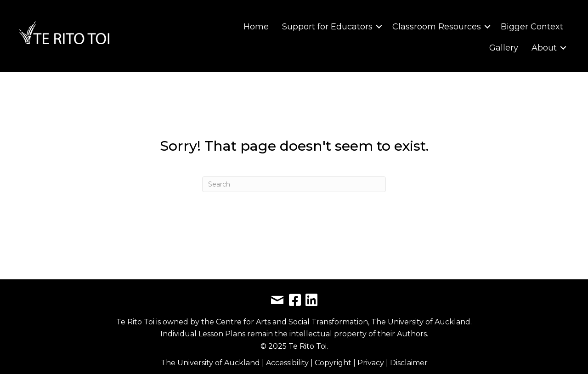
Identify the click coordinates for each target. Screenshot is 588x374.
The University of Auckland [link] (210, 363)
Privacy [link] (372, 363)
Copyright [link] (334, 363)
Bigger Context (532, 27)
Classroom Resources (437, 27)
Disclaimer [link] (409, 363)
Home (256, 27)
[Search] (294, 184)
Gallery (504, 48)
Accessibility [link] (288, 363)
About (544, 48)
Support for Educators (327, 27)
